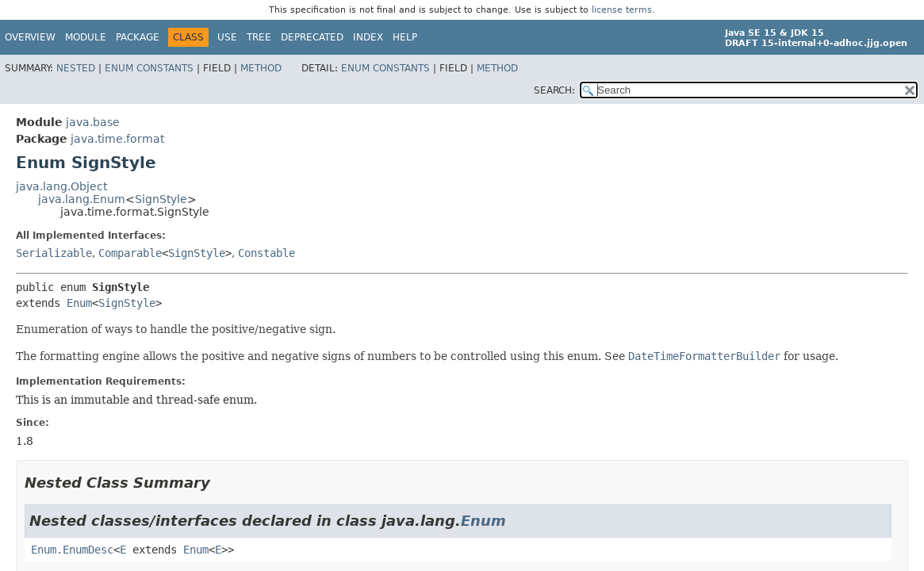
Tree (259, 37)
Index (368, 37)
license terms (622, 10)
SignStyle (161, 199)
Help (405, 37)
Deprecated (312, 37)
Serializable (54, 253)
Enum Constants (149, 68)
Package (138, 37)
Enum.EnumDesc (72, 550)
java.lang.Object (61, 186)
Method (261, 68)
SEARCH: (554, 90)
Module (86, 37)
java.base (93, 122)
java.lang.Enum (82, 199)
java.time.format (117, 139)
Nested (76, 68)
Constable (266, 253)
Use (227, 37)
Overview (30, 37)
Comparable (130, 253)
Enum (79, 303)
